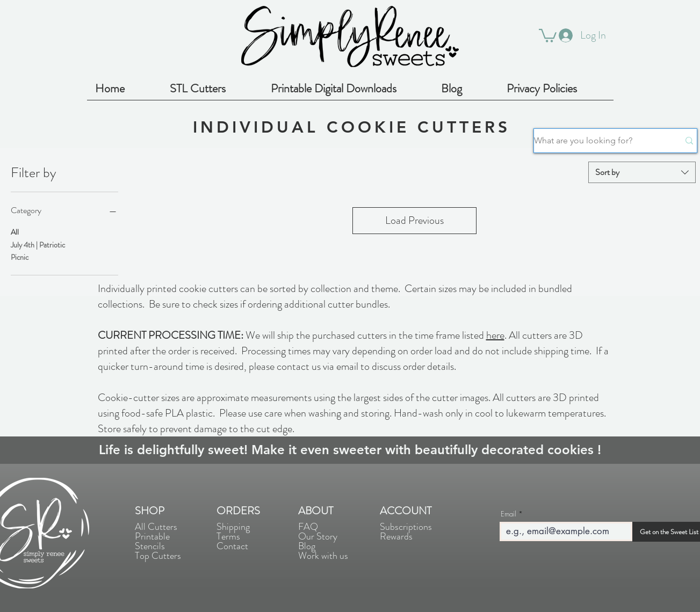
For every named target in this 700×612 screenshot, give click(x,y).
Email (508, 514)
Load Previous (414, 220)
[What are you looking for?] (598, 141)
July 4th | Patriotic (38, 245)
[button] (548, 35)
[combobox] (642, 172)
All (15, 232)
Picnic (20, 257)
